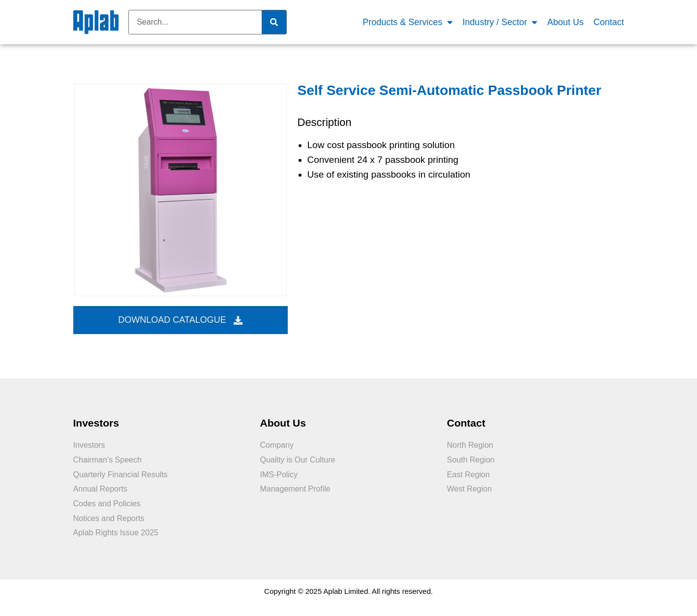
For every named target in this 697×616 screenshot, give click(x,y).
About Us (565, 22)
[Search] (274, 22)
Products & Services (408, 22)
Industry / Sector (500, 22)
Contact (608, 22)
